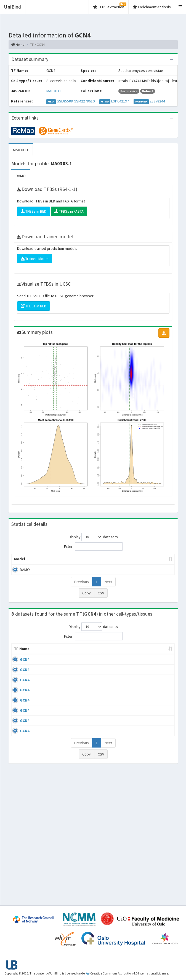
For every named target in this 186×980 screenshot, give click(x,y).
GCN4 (25, 670)
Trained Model (35, 259)
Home (18, 44)
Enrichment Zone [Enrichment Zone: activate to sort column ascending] (96, 562)
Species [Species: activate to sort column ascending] (152, 660)
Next (108, 587)
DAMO (21, 176)
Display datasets (93, 537)
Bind (13, 7)
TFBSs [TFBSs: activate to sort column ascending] (127, 564)
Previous (82, 587)
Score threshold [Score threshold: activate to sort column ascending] (152, 562)
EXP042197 (120, 101)
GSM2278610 (84, 101)
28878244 (157, 101)
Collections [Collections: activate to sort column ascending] (123, 660)
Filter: (93, 546)
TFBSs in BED (34, 211)
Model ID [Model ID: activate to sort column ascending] (67, 562)
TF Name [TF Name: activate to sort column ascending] (19, 657)
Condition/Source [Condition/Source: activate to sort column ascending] (74, 660)
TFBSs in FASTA (69, 211)
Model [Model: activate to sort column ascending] (19, 564)
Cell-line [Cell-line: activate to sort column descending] (39, 657)
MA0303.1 (54, 91)
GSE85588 (65, 101)
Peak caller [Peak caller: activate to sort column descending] (41, 562)
